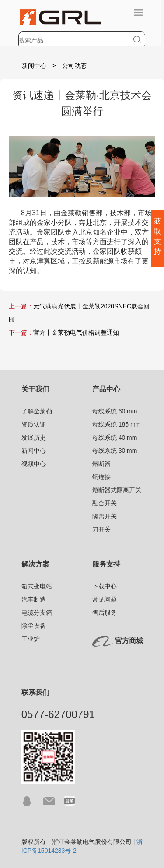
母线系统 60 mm (115, 411)
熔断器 (101, 464)
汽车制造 (34, 599)
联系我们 (35, 692)
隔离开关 (105, 516)
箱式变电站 (37, 586)
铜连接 (101, 477)
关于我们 (35, 389)
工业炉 (31, 639)
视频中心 (34, 464)
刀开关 (101, 529)
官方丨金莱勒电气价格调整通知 (76, 332)
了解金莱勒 (37, 411)
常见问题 (105, 599)
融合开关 (105, 503)
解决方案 (35, 564)
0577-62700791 (58, 714)
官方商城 (129, 641)
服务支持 (106, 564)
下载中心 (105, 586)
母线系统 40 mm (115, 437)
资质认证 (34, 424)
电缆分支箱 (37, 612)
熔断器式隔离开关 (117, 490)
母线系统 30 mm (115, 451)
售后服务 (105, 612)
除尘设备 (34, 626)
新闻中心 (34, 66)
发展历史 (34, 437)
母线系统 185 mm (116, 424)
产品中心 (106, 389)
